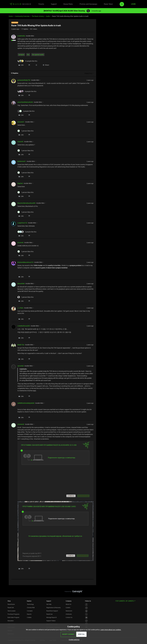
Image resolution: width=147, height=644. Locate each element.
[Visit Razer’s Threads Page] (86, 611)
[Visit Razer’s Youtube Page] (86, 618)
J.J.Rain (20, 308)
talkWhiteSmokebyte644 (26, 403)
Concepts (30, 611)
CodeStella (21, 36)
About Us (68, 604)
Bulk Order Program (13, 617)
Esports (29, 614)
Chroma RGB (31, 608)
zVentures (69, 614)
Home (11, 16)
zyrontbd (21, 366)
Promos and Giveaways (88, 4)
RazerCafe (11, 608)
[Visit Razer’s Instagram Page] (86, 608)
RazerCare (49, 614)
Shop (9, 601)
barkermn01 (22, 161)
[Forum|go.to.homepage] (20, 4)
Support (54, 4)
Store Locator (12, 611)
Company (69, 601)
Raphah (20, 183)
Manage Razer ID (51, 617)
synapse (21, 55)
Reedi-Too (21, 345)
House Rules (68, 4)
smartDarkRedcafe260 (25, 102)
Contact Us (69, 617)
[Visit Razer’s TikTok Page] (86, 621)
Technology (30, 604)
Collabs (29, 617)
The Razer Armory (38, 16)
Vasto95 (20, 142)
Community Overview (22, 16)
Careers (68, 608)
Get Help (49, 604)
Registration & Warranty (53, 608)
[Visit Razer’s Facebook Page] (86, 605)
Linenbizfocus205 (24, 326)
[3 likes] (27, 232)
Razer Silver (108, 4)
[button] (133, 4)
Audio (48, 16)
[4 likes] (27, 91)
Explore (29, 601)
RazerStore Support (52, 611)
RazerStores (11, 604)
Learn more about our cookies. (111, 630)
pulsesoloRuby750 (24, 80)
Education (11, 621)
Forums (41, 4)
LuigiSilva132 (22, 223)
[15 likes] (27, 61)
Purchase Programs (13, 614)
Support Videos (51, 621)
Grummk (20, 242)
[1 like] (25, 131)
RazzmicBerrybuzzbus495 (26, 203)
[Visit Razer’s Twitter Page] (86, 614)
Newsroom (69, 611)
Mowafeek (21, 283)
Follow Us (88, 601)
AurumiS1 (21, 122)
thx (28, 55)
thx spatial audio (38, 55)
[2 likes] (26, 111)
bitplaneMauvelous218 (25, 262)
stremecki (21, 424)
